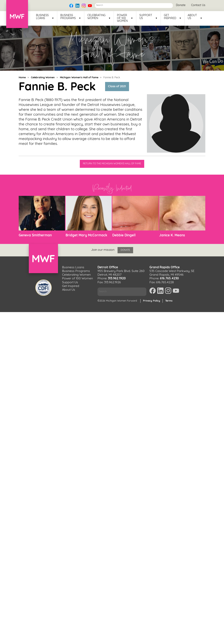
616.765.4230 (169, 279)
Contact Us (198, 5)
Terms (169, 301)
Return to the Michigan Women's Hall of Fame (112, 164)
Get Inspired (170, 17)
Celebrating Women (96, 17)
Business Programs (68, 17)
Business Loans (42, 17)
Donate (181, 5)
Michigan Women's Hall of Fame (79, 78)
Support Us (146, 17)
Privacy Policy (152, 301)
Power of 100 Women (122, 18)
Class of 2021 (117, 87)
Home (22, 78)
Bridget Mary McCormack (86, 235)
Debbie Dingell (124, 235)
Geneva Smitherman (35, 235)
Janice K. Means (172, 235)
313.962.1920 (117, 279)
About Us (192, 17)
